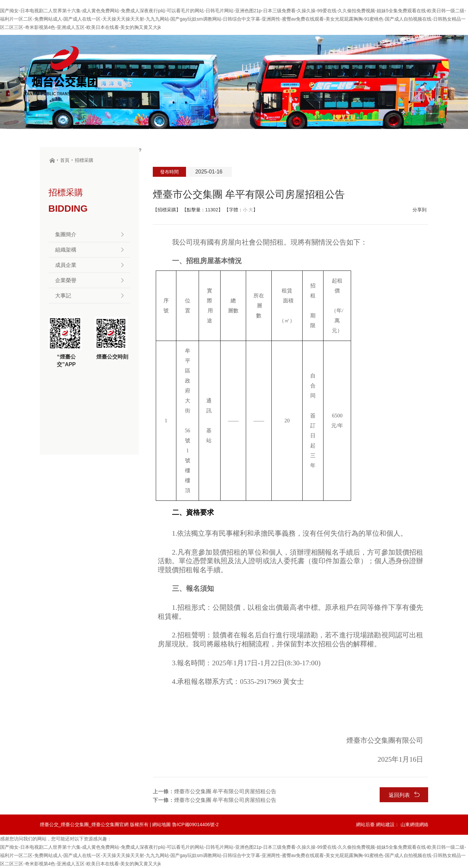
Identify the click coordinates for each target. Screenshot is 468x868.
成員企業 (89, 265)
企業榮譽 (89, 280)
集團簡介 (89, 234)
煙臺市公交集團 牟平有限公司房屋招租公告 (225, 791)
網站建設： (388, 824)
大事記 (89, 296)
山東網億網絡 (415, 824)
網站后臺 (365, 824)
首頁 (65, 160)
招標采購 (84, 160)
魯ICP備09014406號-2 (195, 824)
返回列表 (404, 795)
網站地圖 (161, 824)
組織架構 (89, 250)
